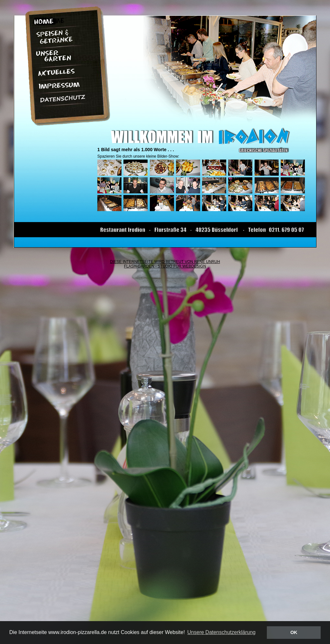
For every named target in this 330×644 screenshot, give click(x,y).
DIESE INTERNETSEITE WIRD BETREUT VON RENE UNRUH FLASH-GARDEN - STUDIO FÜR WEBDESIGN (165, 264)
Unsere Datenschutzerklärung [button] (221, 632)
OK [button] (294, 632)
